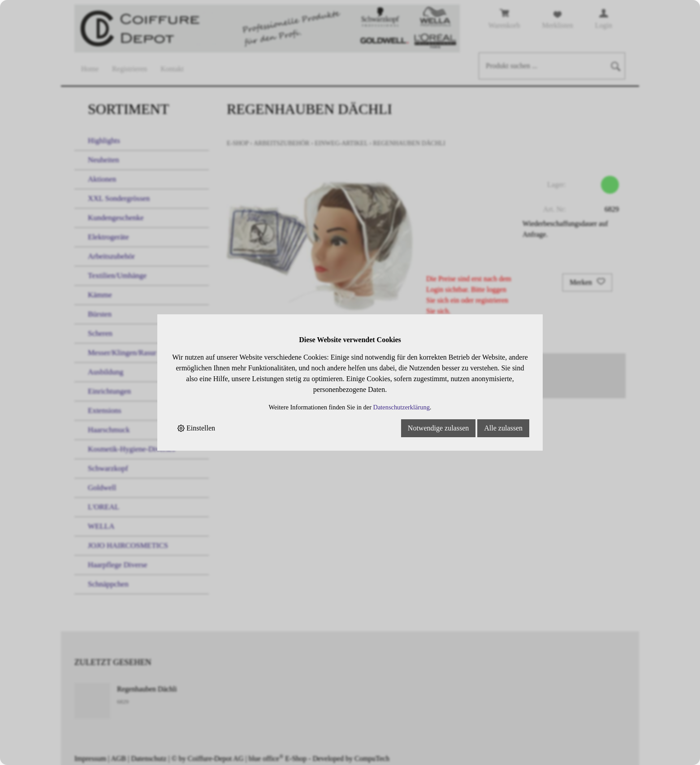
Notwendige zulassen (438, 428)
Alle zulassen (503, 428)
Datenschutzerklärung (402, 407)
